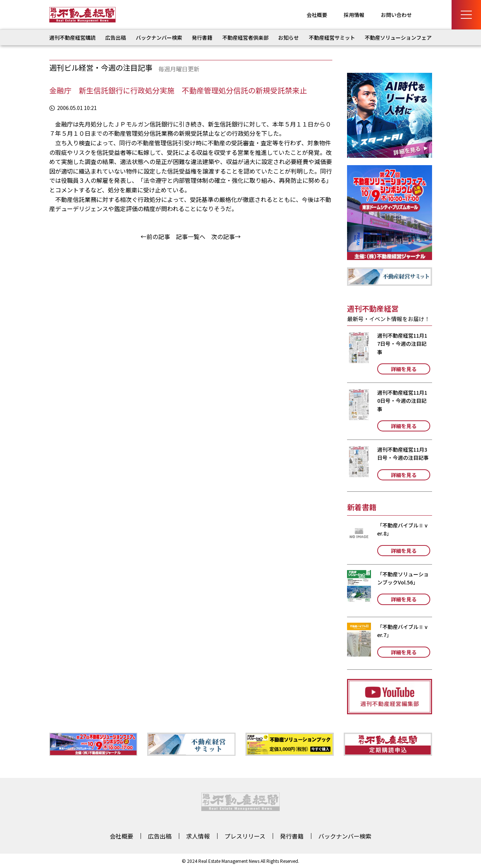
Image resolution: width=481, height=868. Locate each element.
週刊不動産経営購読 (72, 38)
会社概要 (317, 15)
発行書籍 (202, 38)
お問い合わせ (396, 15)
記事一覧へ (191, 236)
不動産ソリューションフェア (398, 38)
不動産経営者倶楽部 (245, 38)
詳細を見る (404, 369)
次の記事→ (226, 236)
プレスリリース (245, 836)
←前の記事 (155, 236)
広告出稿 (116, 38)
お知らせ (289, 38)
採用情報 (354, 15)
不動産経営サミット (332, 38)
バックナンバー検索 (159, 38)
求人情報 (198, 836)
